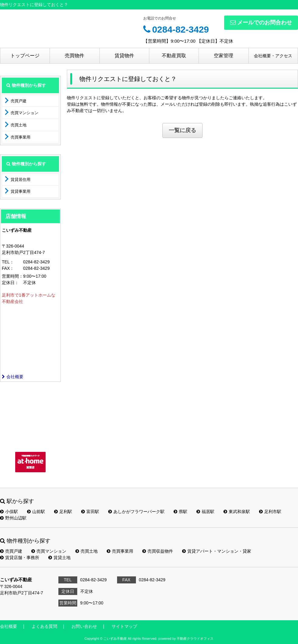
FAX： (8, 268)
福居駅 (205, 512)
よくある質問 (44, 626)
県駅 (180, 512)
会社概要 (13, 377)
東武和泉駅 (237, 512)
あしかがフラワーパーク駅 (136, 512)
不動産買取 (174, 56)
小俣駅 (9, 512)
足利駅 (63, 512)
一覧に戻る (182, 130)
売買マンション (24, 113)
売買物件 (74, 56)
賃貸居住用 (21, 179)
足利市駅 (270, 512)
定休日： (10, 283)
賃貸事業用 (21, 191)
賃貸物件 (124, 56)
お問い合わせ (84, 626)
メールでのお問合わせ (261, 23)
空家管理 (223, 56)
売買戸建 (19, 101)
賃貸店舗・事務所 (20, 558)
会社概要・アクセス (273, 56)
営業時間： (12, 276)
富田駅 (90, 512)
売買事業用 (21, 137)
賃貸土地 (59, 558)
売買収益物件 (158, 551)
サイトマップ (124, 626)
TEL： (8, 262)
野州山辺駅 (13, 518)
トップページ (25, 56)
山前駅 (36, 512)
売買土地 (19, 125)
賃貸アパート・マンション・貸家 (217, 551)
